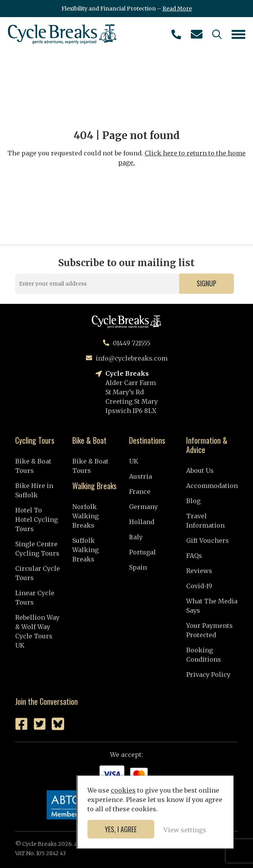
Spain (138, 567)
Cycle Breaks (62, 34)
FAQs (194, 556)
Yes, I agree (121, 829)
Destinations (147, 440)
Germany (143, 507)
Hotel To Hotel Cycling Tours (37, 519)
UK (134, 461)
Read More (177, 9)
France (140, 492)
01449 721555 (176, 34)
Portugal (142, 552)
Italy (136, 537)
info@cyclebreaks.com (197, 34)
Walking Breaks (94, 486)
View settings (185, 830)
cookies (123, 790)
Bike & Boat (89, 440)
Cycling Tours (35, 440)
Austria (140, 476)
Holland (142, 522)
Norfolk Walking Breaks (85, 516)
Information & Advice (207, 445)
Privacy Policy (208, 675)
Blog (193, 501)
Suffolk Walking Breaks (85, 550)
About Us (200, 471)
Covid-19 (199, 586)
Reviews (199, 571)
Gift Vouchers (208, 540)
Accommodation (212, 486)
